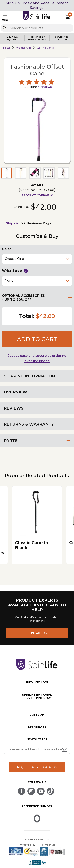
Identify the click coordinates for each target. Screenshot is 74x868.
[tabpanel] (37, 525)
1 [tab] (25, 577)
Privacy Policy (27, 845)
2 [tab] (31, 577)
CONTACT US (37, 633)
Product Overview (37, 195)
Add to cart (37, 339)
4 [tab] (43, 577)
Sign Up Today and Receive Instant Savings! (37, 5)
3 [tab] (37, 577)
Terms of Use (48, 845)
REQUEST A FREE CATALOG (37, 767)
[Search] (4, 28)
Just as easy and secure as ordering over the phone (37, 358)
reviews (45, 87)
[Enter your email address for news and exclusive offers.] (37, 749)
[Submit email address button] (65, 750)
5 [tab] (49, 577)
